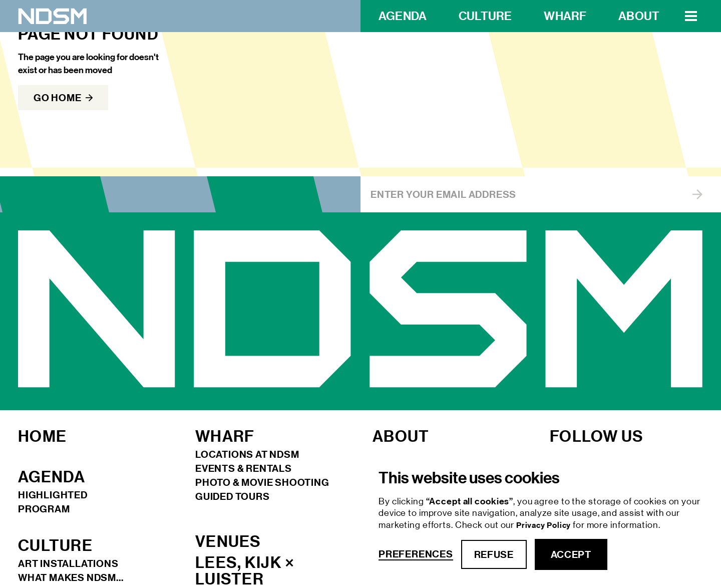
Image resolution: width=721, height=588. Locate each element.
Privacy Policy (545, 525)
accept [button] (571, 554)
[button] (691, 16)
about (639, 16)
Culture (485, 16)
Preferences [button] (416, 554)
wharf (565, 16)
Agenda (403, 16)
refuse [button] (494, 554)
